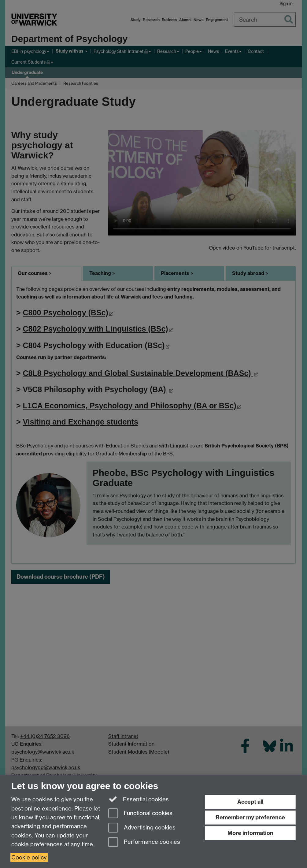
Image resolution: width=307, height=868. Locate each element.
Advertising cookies (142, 828)
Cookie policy (29, 857)
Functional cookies (140, 814)
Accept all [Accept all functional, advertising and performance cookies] (250, 802)
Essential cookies (139, 799)
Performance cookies (144, 842)
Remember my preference (250, 817)
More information (250, 833)
